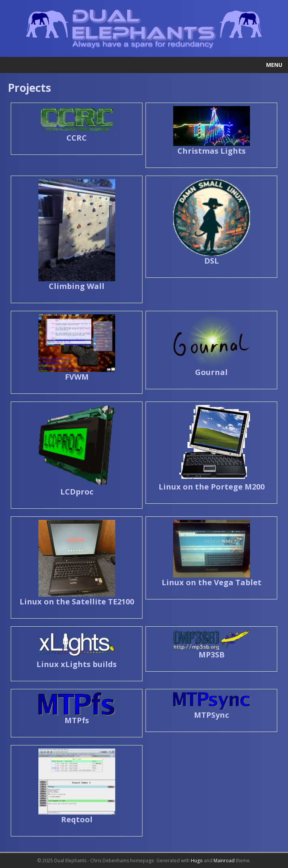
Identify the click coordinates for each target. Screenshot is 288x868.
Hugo (197, 861)
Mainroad (224, 861)
